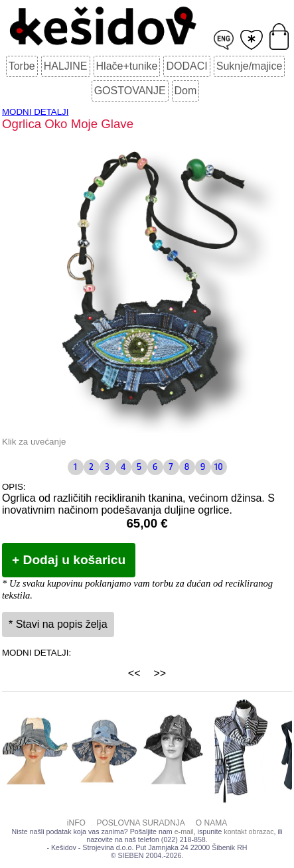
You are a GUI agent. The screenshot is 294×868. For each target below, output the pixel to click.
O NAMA (211, 823)
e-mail (184, 832)
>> (160, 673)
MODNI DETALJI (35, 112)
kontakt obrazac (249, 832)
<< (134, 673)
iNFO (76, 823)
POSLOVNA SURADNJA (140, 823)
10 (219, 467)
